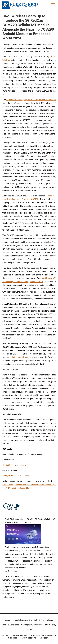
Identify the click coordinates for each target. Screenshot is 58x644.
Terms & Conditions (10, 625)
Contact (29, 630)
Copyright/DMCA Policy (31, 625)
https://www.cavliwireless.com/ (16, 476)
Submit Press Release (43, 620)
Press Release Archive (22, 620)
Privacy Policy (50, 625)
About (8, 620)
